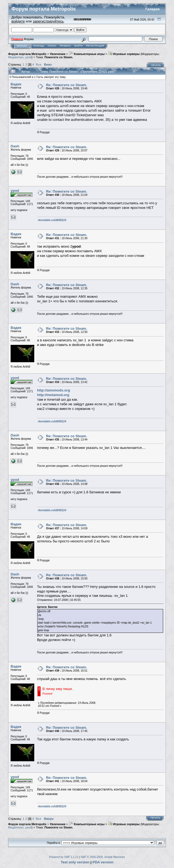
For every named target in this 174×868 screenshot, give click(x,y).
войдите (18, 21)
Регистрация (95, 46)
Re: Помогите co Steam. (66, 85)
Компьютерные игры (87, 54)
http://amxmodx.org (53, 390)
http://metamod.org (53, 395)
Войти (78, 46)
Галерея (153, 9)
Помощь (39, 46)
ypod (28, 57)
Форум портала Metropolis (27, 54)
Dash (15, 146)
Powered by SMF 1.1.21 (64, 857)
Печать (156, 65)
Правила (65, 46)
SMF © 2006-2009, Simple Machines (103, 857)
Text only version (75, 862)
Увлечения (58, 54)
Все (39, 64)
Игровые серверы (124, 54)
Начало (22, 46)
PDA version (103, 862)
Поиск (52, 46)
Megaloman (16, 57)
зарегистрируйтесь (48, 21)
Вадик (16, 84)
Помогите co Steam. (59, 57)
